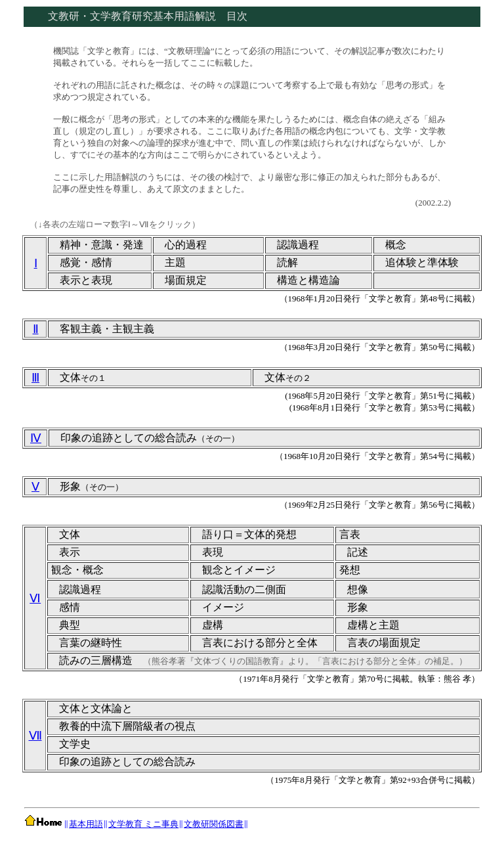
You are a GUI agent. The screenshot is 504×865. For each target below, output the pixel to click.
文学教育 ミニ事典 (143, 824)
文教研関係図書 (214, 824)
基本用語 (86, 824)
